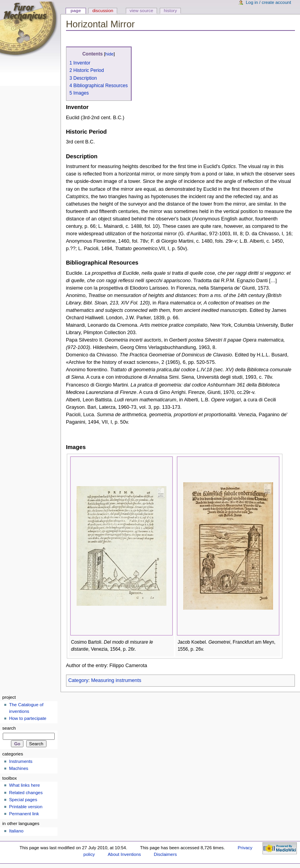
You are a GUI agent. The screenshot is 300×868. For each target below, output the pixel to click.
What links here (24, 785)
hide (109, 54)
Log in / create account (268, 2)
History (170, 11)
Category (78, 680)
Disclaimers (165, 854)
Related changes (26, 793)
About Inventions (124, 854)
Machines (19, 768)
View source (141, 11)
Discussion (103, 11)
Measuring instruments (116, 680)
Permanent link (24, 814)
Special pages (23, 800)
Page (76, 11)
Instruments (21, 761)
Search (9, 728)
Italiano (16, 831)
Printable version (26, 807)
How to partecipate (28, 718)
